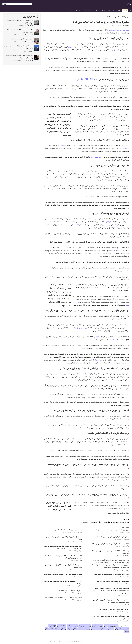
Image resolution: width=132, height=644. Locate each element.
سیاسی (125, 11)
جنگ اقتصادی (86, 79)
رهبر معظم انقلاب (73, 626)
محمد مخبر (126, 30)
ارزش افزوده (52, 626)
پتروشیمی (96, 337)
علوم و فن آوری (89, 11)
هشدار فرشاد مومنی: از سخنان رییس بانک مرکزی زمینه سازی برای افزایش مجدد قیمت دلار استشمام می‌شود (111, 601)
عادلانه (86, 374)
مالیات (118, 425)
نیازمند (77, 225)
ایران (130, 11)
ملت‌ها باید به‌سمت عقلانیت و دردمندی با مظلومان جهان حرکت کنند (110, 544)
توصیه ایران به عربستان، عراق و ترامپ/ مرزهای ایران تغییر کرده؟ (112, 574)
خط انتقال (111, 340)
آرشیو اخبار (125, 17)
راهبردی (63, 145)
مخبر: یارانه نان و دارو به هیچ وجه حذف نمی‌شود (116, 522)
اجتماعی (103, 11)
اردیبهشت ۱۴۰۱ (112, 17)
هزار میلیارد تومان (82, 328)
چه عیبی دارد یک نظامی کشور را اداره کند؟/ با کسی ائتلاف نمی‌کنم (63, 598)
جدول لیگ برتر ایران (53, 642)
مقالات (70, 11)
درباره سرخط (65, 642)
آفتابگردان (117, 50)
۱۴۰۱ (119, 17)
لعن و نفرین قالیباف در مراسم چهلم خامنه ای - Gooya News (113, 530)
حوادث (97, 11)
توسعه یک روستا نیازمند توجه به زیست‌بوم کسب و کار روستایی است (63, 574)
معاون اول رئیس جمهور (115, 30)
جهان (109, 11)
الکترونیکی (109, 222)
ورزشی (114, 11)
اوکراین (70, 47)
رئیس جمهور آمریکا (96, 157)
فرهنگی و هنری (78, 11)
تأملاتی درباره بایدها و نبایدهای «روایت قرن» (69, 591)
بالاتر (116, 225)
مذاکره (113, 250)
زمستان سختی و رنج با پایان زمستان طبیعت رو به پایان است (113, 537)
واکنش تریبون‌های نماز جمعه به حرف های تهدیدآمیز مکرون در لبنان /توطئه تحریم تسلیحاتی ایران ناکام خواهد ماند (63, 547)
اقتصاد (119, 11)
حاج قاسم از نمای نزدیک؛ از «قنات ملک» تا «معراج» (68, 530)
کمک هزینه (103, 629)
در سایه (96, 360)
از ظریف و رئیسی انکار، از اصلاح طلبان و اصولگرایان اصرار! (114, 609)
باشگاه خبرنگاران (96, 522)
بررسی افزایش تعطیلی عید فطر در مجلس (22, 39)
